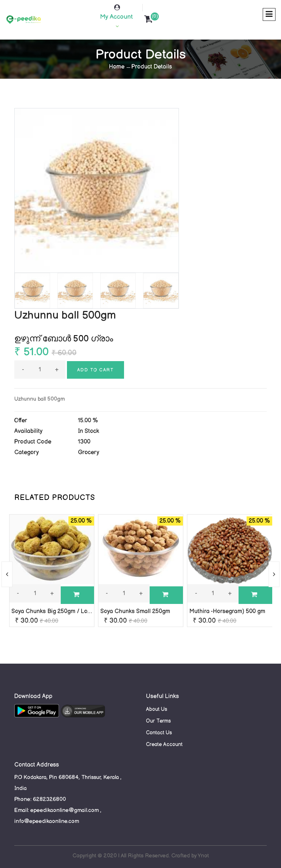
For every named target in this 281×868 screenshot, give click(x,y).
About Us (157, 709)
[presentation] (7, 574)
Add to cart (95, 370)
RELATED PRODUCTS (55, 498)
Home (117, 67)
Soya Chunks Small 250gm (135, 611)
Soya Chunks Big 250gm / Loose (54, 611)
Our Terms (158, 721)
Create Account (164, 744)
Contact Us (159, 733)
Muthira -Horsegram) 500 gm (227, 611)
